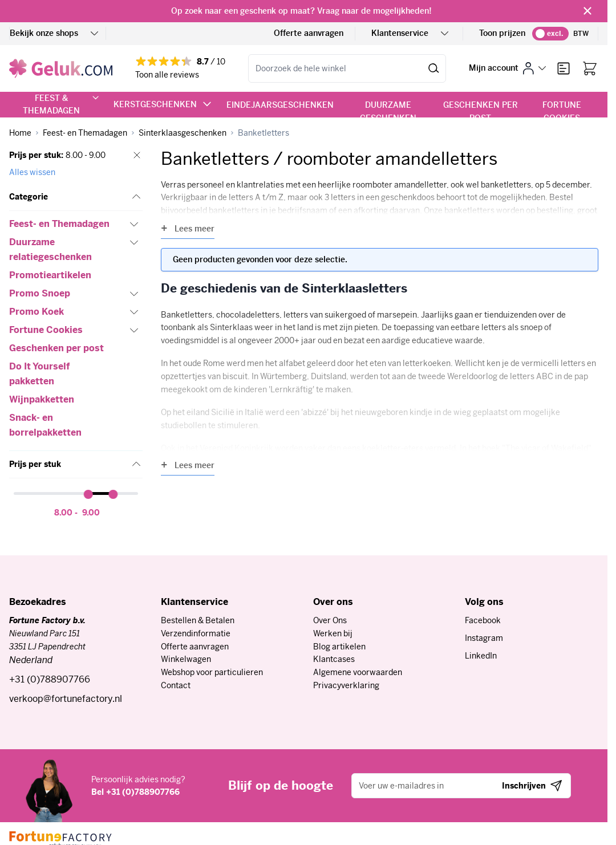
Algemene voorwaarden (358, 672)
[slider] (88, 494)
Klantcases (334, 659)
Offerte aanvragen (309, 33)
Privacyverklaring (346, 685)
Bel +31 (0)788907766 (135, 792)
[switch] (550, 34)
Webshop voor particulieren (212, 672)
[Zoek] (434, 68)
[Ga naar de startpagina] (61, 68)
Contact (176, 685)
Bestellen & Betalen (198, 620)
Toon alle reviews (167, 75)
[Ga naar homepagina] (20, 133)
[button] (76, 197)
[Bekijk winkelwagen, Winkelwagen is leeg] (590, 68)
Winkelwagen (186, 659)
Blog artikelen (339, 647)
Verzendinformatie (196, 633)
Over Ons (330, 620)
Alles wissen (32, 172)
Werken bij (333, 633)
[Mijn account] (507, 68)
